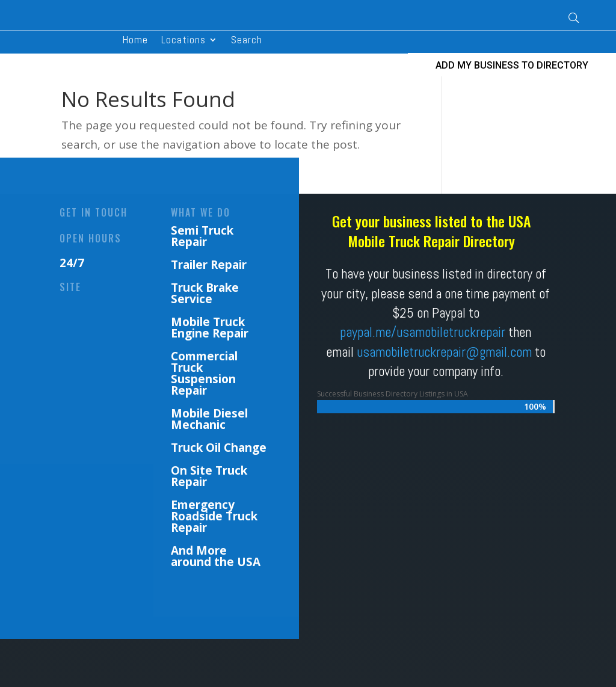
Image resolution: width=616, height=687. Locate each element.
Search (247, 41)
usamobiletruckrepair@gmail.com (444, 352)
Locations (183, 41)
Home (135, 41)
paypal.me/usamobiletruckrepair (423, 332)
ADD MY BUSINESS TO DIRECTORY (512, 65)
